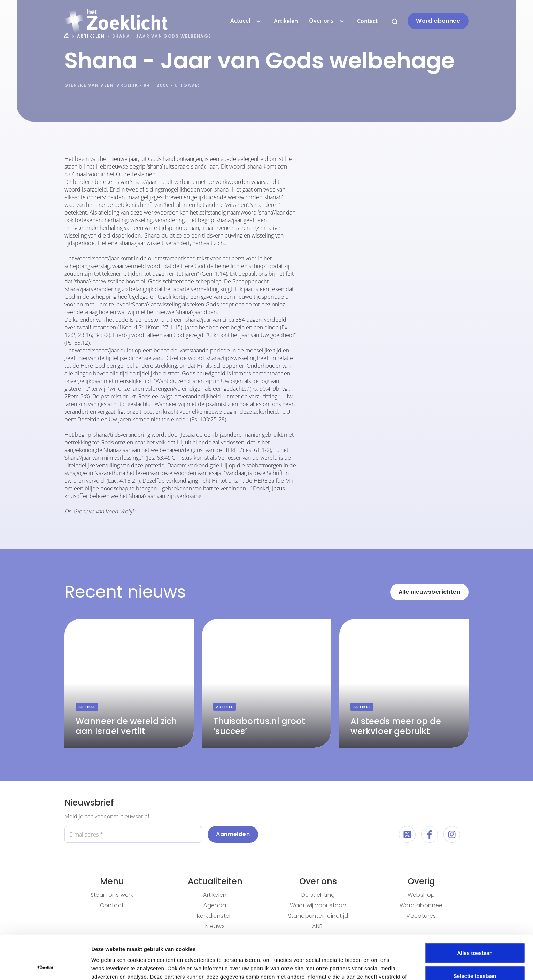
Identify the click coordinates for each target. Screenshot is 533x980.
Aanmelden (233, 834)
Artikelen (286, 21)
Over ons (327, 21)
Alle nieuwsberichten (429, 592)
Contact (367, 21)
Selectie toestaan (475, 935)
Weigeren (475, 957)
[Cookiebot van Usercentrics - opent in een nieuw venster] (45, 966)
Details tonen (376, 966)
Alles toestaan (475, 912)
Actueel (246, 21)
